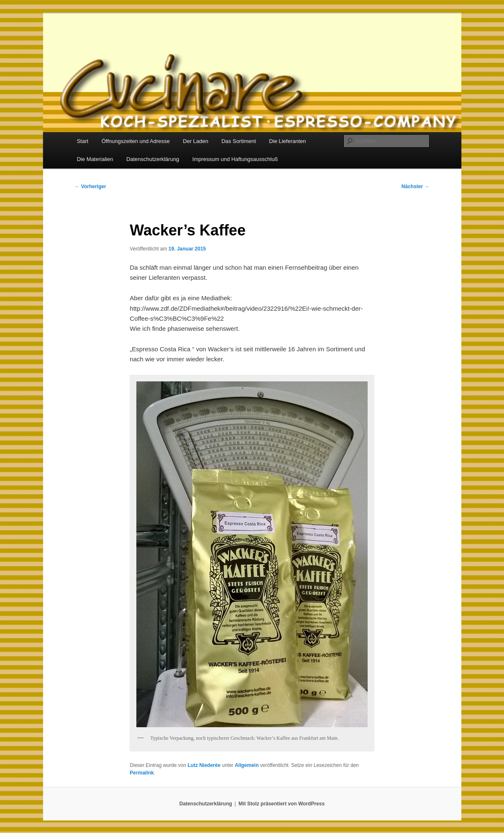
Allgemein (247, 765)
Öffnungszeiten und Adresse (136, 141)
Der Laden (196, 141)
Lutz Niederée (204, 765)
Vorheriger (91, 187)
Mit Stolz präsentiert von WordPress (281, 804)
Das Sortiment (238, 141)
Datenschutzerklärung (153, 159)
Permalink (142, 773)
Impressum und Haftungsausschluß (235, 159)
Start (83, 141)
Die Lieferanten (287, 141)
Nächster (416, 187)
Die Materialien (95, 159)
